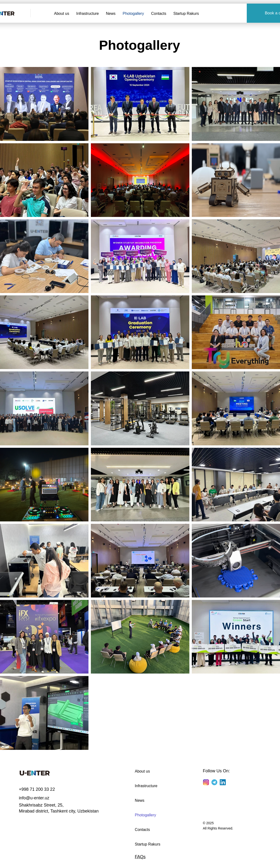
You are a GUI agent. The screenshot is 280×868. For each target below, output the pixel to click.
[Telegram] (214, 782)
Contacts (142, 830)
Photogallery (145, 815)
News (140, 800)
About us (142, 771)
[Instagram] (206, 782)
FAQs (140, 857)
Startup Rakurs (148, 844)
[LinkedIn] (223, 782)
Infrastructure (146, 786)
